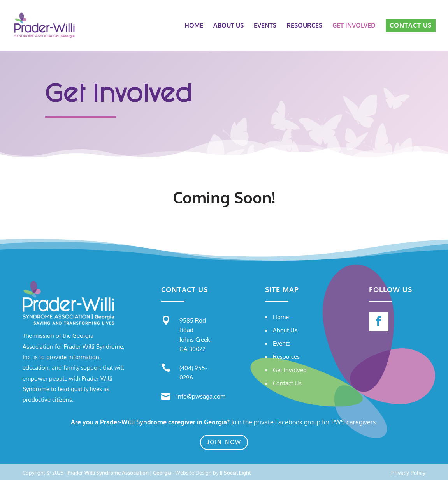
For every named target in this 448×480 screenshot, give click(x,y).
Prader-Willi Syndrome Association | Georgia (119, 473)
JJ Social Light (235, 473)
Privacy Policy (408, 473)
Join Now (224, 442)
